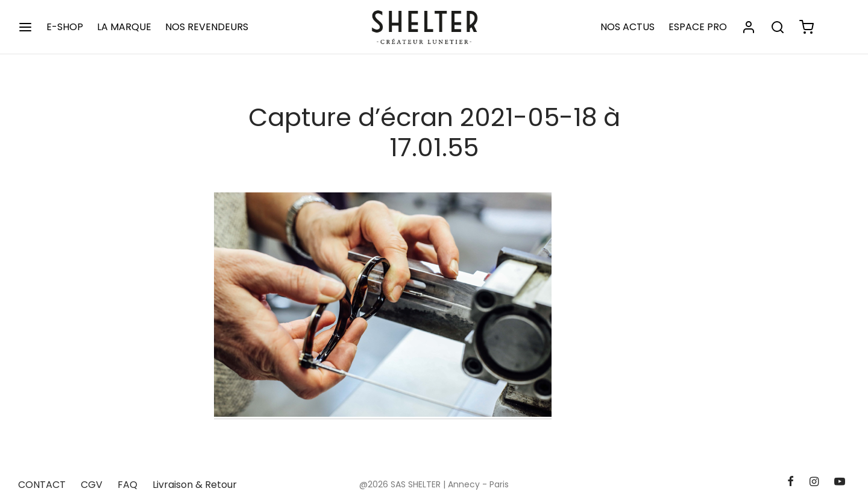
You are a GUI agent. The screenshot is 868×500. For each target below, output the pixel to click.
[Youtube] (840, 482)
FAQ (127, 485)
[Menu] (25, 27)
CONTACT (42, 485)
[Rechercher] (778, 27)
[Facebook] (790, 482)
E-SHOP (65, 27)
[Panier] (807, 27)
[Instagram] (814, 482)
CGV (92, 485)
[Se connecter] (749, 27)
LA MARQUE (124, 27)
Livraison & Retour (195, 485)
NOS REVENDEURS (207, 27)
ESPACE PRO (698, 27)
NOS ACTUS (627, 27)
